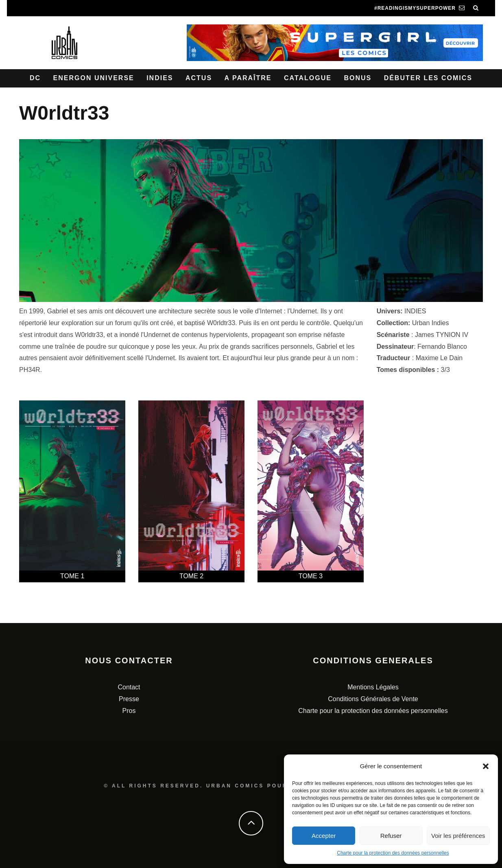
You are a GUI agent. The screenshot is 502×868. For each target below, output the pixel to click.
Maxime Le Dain (439, 358)
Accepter (324, 836)
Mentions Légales (373, 687)
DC (35, 78)
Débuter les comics (428, 78)
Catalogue (308, 78)
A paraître (248, 78)
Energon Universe (94, 78)
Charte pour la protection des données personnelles (393, 853)
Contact (129, 687)
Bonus (358, 78)
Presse (129, 699)
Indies (160, 78)
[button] (486, 766)
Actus (199, 78)
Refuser (391, 836)
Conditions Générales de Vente (373, 699)
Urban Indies (431, 323)
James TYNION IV (442, 335)
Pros (129, 711)
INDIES (415, 311)
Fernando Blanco (442, 347)
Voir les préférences (458, 836)
